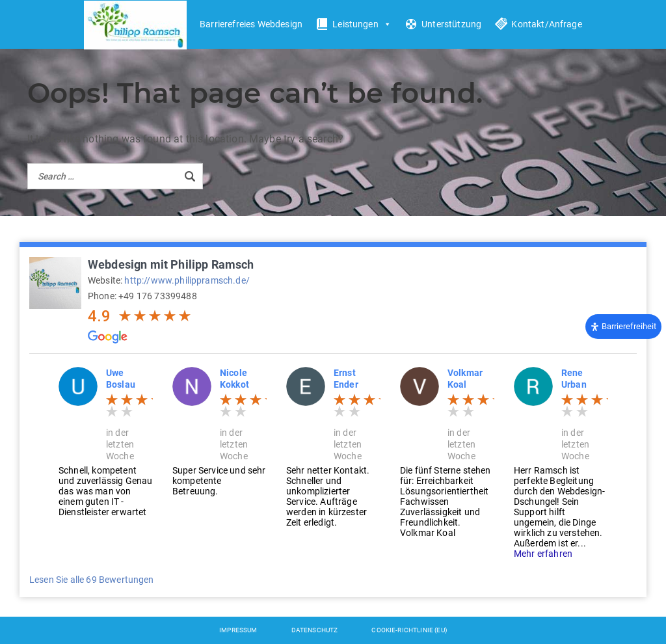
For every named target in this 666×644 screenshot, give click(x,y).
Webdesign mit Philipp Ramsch (171, 264)
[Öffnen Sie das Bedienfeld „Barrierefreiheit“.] (623, 327)
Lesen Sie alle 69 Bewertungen (92, 580)
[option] (106, 442)
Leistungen (362, 24)
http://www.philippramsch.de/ (187, 280)
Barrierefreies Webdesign (251, 24)
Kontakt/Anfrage (546, 24)
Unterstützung (451, 24)
